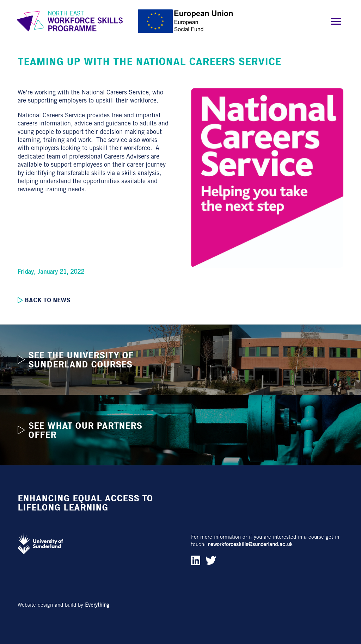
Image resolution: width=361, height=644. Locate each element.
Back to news (44, 300)
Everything (97, 605)
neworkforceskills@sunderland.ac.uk (250, 544)
